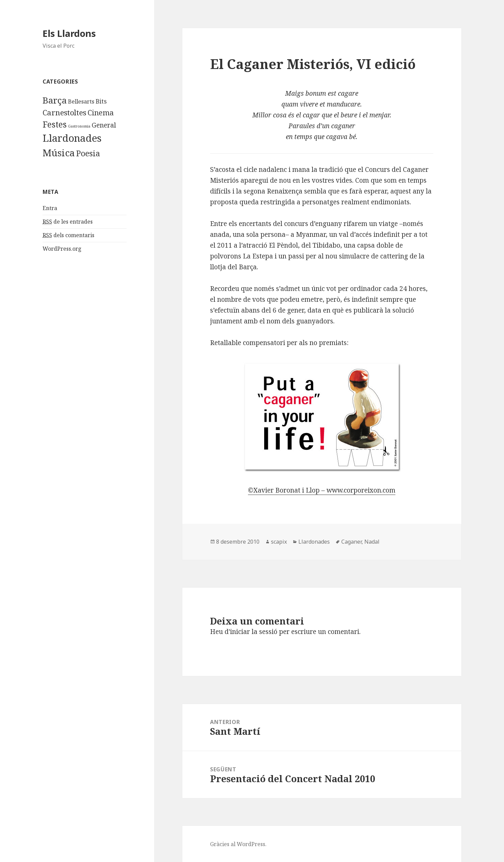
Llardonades (72, 138)
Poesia (88, 153)
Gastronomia (79, 126)
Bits (101, 101)
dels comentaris (68, 235)
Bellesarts (81, 101)
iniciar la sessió (254, 632)
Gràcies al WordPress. (238, 844)
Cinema (101, 112)
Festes (55, 124)
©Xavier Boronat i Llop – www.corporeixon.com (322, 490)
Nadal (372, 542)
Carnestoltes (64, 112)
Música (59, 153)
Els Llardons (69, 33)
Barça (55, 100)
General (104, 125)
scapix (279, 542)
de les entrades (68, 222)
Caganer (351, 542)
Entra (50, 208)
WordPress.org (62, 249)
